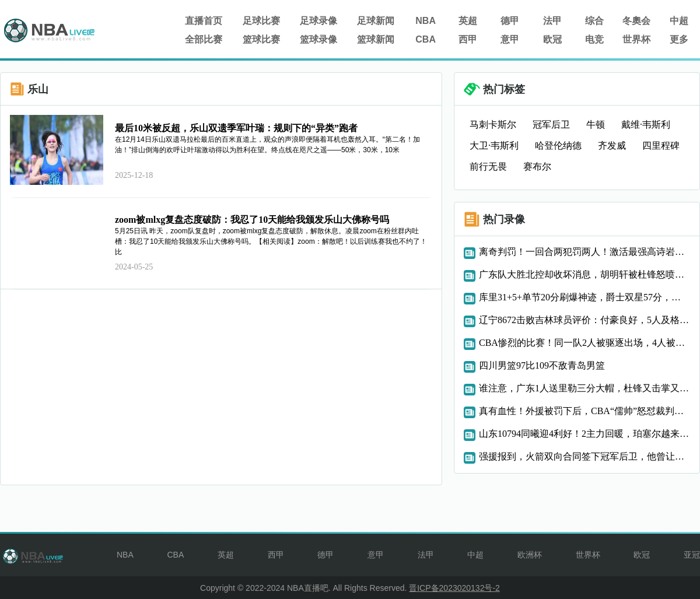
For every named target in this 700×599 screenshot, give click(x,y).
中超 (679, 21)
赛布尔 (537, 167)
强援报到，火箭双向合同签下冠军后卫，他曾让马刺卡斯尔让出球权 (584, 456)
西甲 (468, 39)
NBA (426, 21)
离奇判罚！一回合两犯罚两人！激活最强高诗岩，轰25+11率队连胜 (584, 252)
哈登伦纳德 (558, 146)
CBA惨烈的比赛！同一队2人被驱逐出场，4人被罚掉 (584, 343)
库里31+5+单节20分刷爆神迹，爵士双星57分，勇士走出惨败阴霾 (584, 297)
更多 (679, 39)
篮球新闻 (376, 39)
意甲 (510, 39)
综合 (594, 21)
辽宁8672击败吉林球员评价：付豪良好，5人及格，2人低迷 (584, 320)
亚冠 (692, 555)
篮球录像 (318, 39)
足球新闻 (376, 21)
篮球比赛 (261, 39)
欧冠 (552, 39)
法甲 (552, 21)
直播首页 (204, 21)
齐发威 (612, 146)
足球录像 (318, 21)
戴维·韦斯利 (646, 125)
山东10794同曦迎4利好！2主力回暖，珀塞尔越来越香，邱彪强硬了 (584, 434)
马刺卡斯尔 (493, 125)
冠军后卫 (551, 125)
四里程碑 (661, 146)
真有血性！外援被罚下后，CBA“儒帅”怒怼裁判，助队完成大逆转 (584, 411)
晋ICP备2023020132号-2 (454, 588)
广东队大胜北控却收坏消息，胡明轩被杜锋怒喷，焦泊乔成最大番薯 (584, 274)
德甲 (510, 21)
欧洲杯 (530, 555)
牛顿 (596, 125)
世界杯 (636, 39)
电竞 (594, 39)
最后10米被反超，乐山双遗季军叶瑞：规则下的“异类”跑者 (236, 128)
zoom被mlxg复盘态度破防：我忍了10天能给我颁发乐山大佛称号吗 (252, 220)
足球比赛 (261, 21)
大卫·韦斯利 (494, 146)
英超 (468, 21)
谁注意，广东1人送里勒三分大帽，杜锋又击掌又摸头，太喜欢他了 (584, 388)
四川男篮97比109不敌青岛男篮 (542, 365)
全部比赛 (204, 39)
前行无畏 (488, 167)
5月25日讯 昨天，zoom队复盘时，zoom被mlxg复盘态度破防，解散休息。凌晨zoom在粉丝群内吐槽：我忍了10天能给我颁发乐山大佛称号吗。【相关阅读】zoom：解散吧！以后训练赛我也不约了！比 (271, 241)
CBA (426, 39)
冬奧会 (636, 21)
